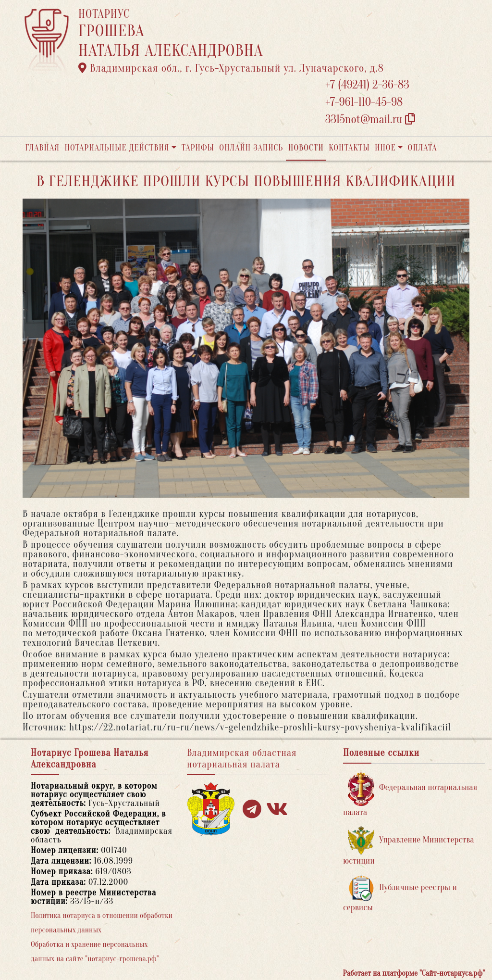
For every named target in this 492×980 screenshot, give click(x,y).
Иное (385, 148)
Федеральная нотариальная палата (410, 794)
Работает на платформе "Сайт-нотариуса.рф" (414, 973)
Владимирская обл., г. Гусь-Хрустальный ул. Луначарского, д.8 (231, 68)
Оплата (423, 148)
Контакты (349, 148)
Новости (306, 148)
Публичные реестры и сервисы (400, 894)
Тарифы (198, 148)
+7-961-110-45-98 (364, 102)
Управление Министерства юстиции (409, 846)
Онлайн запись (251, 148)
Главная (42, 148)
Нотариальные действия (117, 148)
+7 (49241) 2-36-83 (367, 85)
